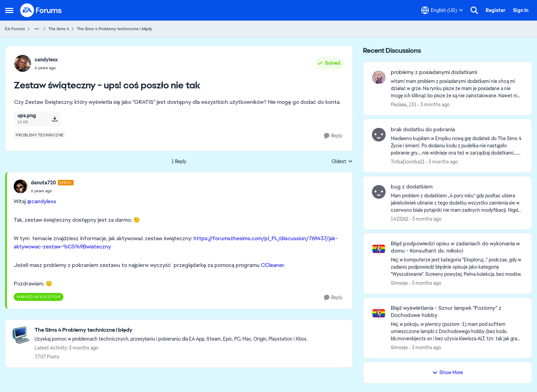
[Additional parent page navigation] (37, 29)
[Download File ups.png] (55, 119)
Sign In (521, 10)
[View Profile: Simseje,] (379, 249)
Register (496, 10)
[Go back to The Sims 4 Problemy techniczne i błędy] (171, 330)
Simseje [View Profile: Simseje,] (399, 283)
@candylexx (42, 201)
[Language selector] (442, 10)
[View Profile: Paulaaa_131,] (379, 77)
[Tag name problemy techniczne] (40, 135)
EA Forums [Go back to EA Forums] (15, 29)
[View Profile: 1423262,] (379, 192)
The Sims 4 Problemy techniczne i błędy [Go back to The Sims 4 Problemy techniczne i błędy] (114, 29)
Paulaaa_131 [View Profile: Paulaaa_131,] (404, 105)
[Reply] (333, 136)
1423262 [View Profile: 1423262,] (399, 219)
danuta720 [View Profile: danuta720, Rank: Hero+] (43, 183)
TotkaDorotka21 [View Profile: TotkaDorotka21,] (408, 162)
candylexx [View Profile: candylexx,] (46, 60)
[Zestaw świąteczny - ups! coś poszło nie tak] (52, 191)
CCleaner (272, 265)
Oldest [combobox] (342, 162)
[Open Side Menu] (9, 10)
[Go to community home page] (41, 10)
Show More (448, 372)
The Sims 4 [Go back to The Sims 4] (59, 29)
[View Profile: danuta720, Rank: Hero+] (21, 186)
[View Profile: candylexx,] (23, 63)
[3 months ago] (434, 105)
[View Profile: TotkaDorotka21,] (379, 135)
